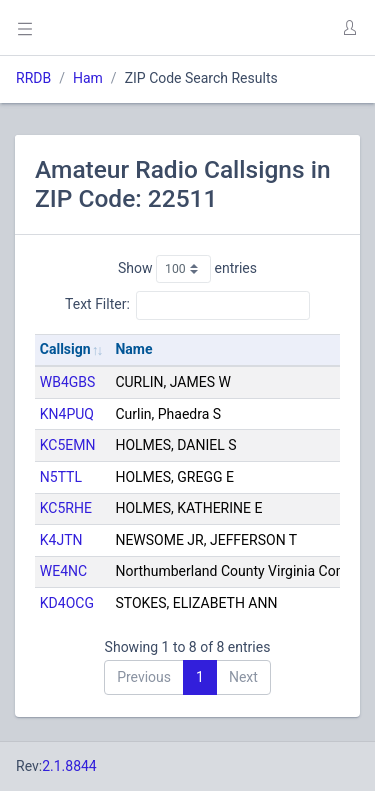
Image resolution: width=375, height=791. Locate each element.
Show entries (187, 269)
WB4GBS (68, 382)
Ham (88, 78)
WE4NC (63, 571)
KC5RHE (66, 508)
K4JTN (61, 540)
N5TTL (61, 477)
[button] (349, 28)
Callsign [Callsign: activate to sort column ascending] (65, 349)
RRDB (33, 78)
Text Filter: (187, 305)
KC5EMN (68, 445)
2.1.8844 (69, 766)
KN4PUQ (67, 414)
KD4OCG (67, 603)
